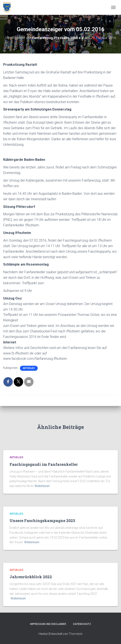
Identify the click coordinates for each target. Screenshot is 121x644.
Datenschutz (82, 624)
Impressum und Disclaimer (48, 624)
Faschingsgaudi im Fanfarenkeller (44, 464)
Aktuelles (29, 368)
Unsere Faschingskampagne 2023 (42, 521)
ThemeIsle (76, 634)
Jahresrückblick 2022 (31, 577)
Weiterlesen (42, 486)
